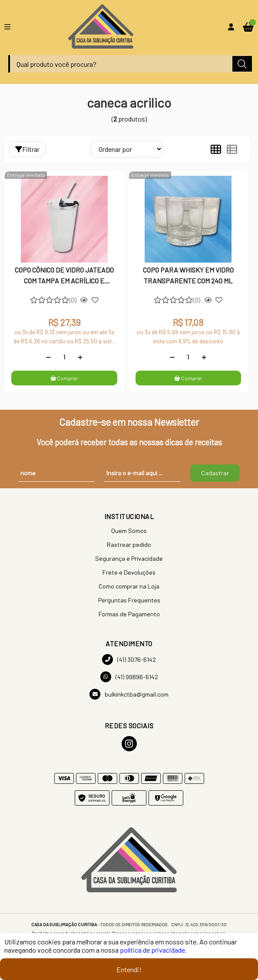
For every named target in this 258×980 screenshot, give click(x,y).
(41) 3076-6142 (129, 659)
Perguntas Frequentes (129, 600)
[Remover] (48, 357)
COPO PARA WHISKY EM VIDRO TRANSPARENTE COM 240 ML (188, 275)
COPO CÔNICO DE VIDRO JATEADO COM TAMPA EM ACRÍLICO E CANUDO (64, 276)
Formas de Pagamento (129, 614)
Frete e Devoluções (129, 572)
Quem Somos (129, 531)
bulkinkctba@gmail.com (129, 694)
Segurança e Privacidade (129, 558)
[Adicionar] (80, 357)
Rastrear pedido (129, 544)
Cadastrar (215, 473)
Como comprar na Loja (129, 586)
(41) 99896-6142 (129, 677)
